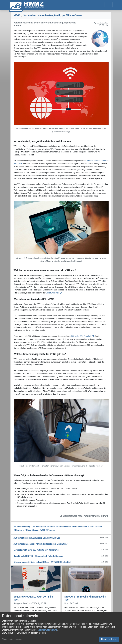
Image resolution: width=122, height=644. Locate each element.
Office (28, 530)
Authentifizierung (22, 526)
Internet (51, 526)
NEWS (17, 15)
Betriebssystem (39, 526)
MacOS (98, 526)
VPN (42, 530)
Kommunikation (79, 526)
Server (35, 530)
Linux (91, 526)
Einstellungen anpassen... (13, 639)
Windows (50, 530)
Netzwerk (19, 530)
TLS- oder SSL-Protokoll (81, 336)
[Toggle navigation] (109, 5)
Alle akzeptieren (109, 639)
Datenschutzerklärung (47, 630)
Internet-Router (64, 526)
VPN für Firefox (52, 293)
